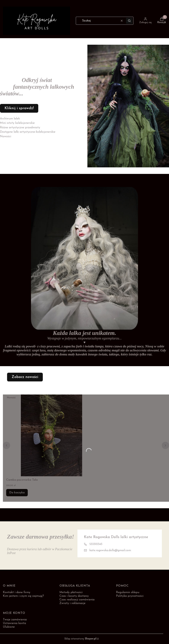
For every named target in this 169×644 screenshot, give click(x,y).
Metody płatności (71, 592)
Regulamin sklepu (128, 592)
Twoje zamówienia (15, 620)
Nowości (6, 136)
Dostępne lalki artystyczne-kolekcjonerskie (28, 132)
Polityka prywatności (130, 596)
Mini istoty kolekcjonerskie (17, 123)
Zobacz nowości (25, 377)
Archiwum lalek (10, 119)
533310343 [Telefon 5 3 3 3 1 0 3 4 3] (96, 544)
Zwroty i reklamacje (72, 603)
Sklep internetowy (80, 639)
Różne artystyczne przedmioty (20, 128)
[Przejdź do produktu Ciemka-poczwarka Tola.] (51, 435)
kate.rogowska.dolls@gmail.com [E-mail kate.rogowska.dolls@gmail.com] (110, 550)
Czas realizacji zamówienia (77, 600)
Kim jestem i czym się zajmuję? (23, 596)
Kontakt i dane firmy (17, 592)
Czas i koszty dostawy (74, 596)
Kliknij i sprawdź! (19, 108)
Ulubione (9, 627)
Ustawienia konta (14, 623)
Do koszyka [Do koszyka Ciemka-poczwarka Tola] (17, 493)
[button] (129, 21)
